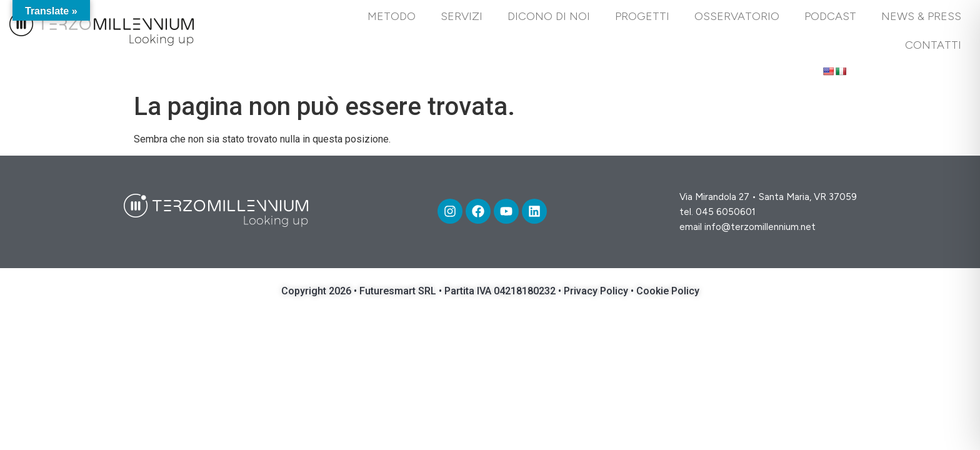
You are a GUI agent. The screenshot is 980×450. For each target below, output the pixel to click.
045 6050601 (726, 212)
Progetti (642, 16)
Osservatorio (737, 16)
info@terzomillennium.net (760, 227)
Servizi (462, 16)
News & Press (921, 16)
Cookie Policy (668, 291)
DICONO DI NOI (549, 16)
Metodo (392, 16)
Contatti (933, 45)
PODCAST (830, 16)
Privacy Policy (597, 291)
